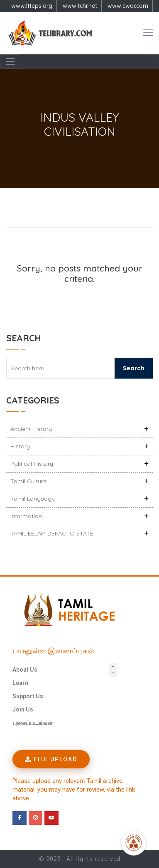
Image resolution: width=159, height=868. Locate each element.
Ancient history (31, 429)
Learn (20, 683)
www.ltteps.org (32, 6)
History (20, 446)
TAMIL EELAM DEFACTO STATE (52, 533)
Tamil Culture (28, 481)
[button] (113, 670)
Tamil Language (33, 499)
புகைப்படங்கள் (33, 723)
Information (26, 516)
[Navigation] (10, 62)
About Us (25, 670)
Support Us (28, 696)
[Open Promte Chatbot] (134, 843)
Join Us (23, 709)
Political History (32, 464)
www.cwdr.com (128, 6)
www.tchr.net (80, 6)
